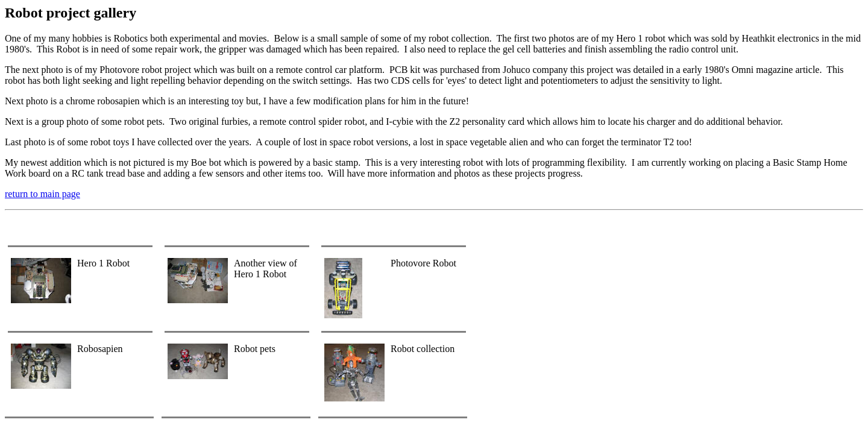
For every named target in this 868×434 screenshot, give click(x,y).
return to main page (42, 194)
